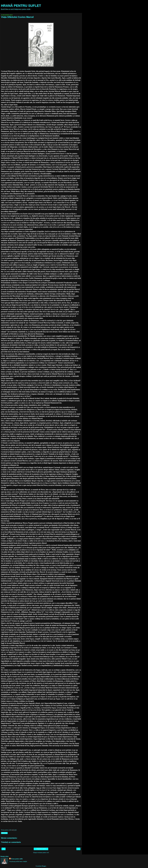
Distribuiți (4, 833)
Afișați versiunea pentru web (41, 852)
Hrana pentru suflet (17, 859)
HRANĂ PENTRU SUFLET (21, 6)
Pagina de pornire (41, 849)
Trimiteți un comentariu (11, 842)
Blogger (44, 866)
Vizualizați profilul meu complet (18, 861)
